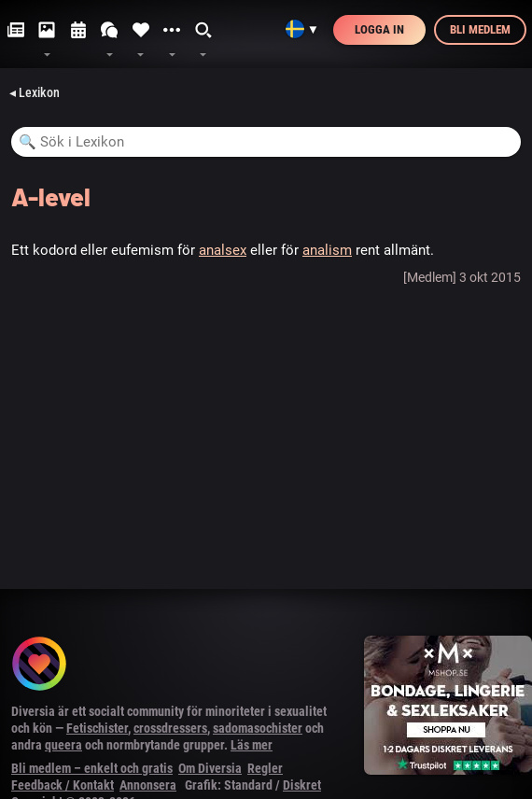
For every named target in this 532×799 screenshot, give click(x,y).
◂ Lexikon (35, 92)
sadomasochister (258, 728)
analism (327, 250)
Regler (265, 768)
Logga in (379, 29)
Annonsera (148, 785)
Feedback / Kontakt (63, 785)
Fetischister (97, 728)
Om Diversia (210, 768)
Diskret (302, 785)
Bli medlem (480, 29)
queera (63, 745)
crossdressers (170, 728)
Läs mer (252, 745)
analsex (223, 250)
